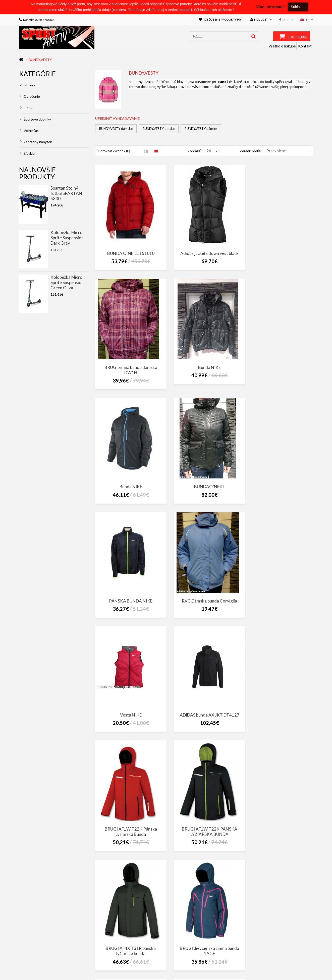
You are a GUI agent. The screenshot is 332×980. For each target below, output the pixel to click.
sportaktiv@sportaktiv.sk (40, 946)
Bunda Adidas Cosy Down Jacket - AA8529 (129, 841)
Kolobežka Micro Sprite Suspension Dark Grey (67, 238)
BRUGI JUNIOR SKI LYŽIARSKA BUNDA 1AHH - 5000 (279, 722)
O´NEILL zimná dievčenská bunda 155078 (279, 841)
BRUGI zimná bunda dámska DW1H (279, 256)
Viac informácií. (271, 7)
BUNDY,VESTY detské (159, 129)
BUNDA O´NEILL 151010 (129, 253)
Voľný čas (30, 130)
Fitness (28, 85)
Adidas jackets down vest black (204, 253)
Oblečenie (30, 96)
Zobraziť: (195, 151)
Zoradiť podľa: (251, 151)
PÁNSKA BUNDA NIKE (129, 486)
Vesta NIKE (279, 486)
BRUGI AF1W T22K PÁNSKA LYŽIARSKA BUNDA (279, 603)
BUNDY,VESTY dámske (116, 129)
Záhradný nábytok (36, 142)
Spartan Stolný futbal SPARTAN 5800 (66, 193)
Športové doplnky (36, 119)
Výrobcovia (301, 959)
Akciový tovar (107, 965)
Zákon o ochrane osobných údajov (92, 959)
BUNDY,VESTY (40, 60)
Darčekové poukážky (38, 965)
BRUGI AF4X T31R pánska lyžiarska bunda (129, 722)
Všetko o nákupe (282, 46)
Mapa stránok (276, 959)
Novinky (129, 965)
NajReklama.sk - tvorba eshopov (72, 971)
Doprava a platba (217, 959)
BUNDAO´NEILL (279, 372)
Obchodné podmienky (143, 959)
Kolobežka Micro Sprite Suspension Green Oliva (67, 282)
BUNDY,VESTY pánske (201, 129)
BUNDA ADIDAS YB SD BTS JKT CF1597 (204, 841)
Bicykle (27, 153)
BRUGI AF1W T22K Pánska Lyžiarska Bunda (204, 603)
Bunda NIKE (129, 372)
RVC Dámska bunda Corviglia (204, 486)
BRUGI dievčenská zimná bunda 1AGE (204, 722)
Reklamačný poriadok (182, 959)
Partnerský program (75, 965)
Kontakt (305, 46)
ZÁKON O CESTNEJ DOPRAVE (39, 959)
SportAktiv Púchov (255, 928)
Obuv (26, 108)
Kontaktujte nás (248, 959)
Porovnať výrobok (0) (114, 151)
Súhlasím (298, 7)
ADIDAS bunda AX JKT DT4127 (129, 600)
